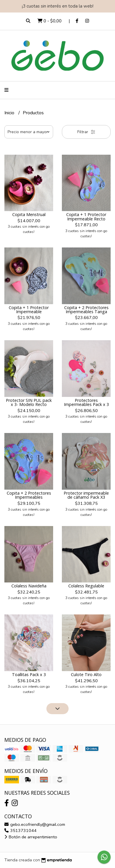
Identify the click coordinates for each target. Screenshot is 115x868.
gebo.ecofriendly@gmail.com (35, 824)
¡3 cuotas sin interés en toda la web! (58, 6)
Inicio (10, 113)
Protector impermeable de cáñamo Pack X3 (86, 495)
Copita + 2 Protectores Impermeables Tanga (86, 310)
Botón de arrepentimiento (31, 837)
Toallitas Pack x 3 (29, 674)
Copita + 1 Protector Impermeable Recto (86, 216)
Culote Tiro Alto (86, 674)
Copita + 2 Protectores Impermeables (29, 495)
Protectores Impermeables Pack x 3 (86, 402)
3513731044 (20, 830)
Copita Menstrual (29, 214)
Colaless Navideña (29, 586)
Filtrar (86, 132)
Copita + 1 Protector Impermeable (29, 310)
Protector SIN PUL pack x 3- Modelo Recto (29, 402)
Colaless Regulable (86, 586)
